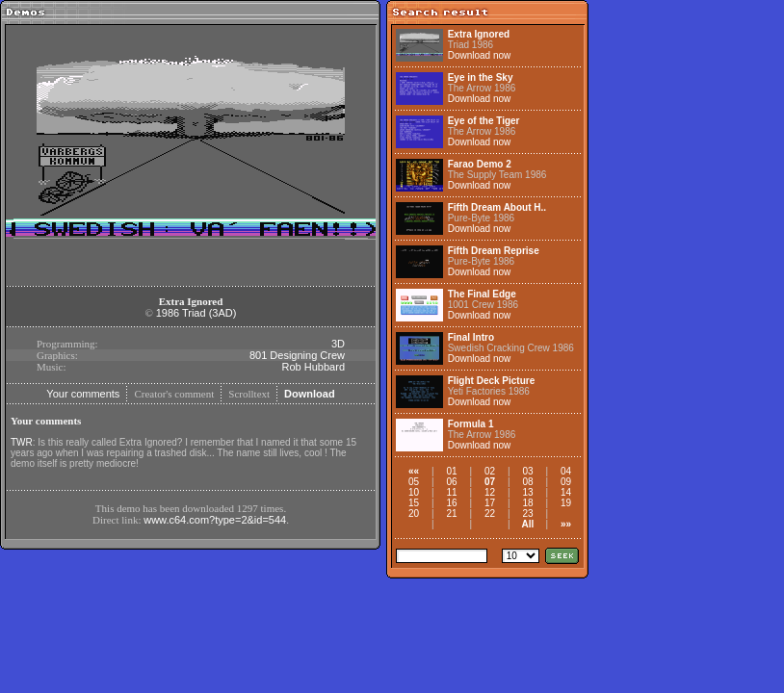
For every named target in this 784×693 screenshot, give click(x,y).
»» (566, 524)
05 (414, 482)
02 (490, 471)
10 (414, 492)
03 (527, 471)
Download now (480, 55)
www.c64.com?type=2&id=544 (215, 520)
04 (566, 471)
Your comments (83, 394)
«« (414, 471)
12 (490, 492)
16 (451, 503)
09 (566, 482)
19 (566, 503)
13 (527, 492)
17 (490, 503)
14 (566, 492)
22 (490, 513)
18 (527, 503)
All (528, 524)
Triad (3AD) (209, 313)
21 (451, 513)
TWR (22, 442)
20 (414, 513)
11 (451, 492)
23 (527, 513)
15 (414, 503)
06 (451, 482)
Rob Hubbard (314, 367)
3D (338, 344)
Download (310, 394)
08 (527, 482)
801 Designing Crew (297, 355)
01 (451, 471)
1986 (168, 313)
